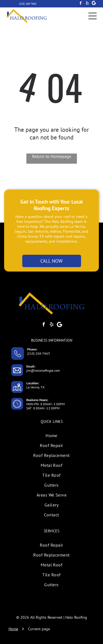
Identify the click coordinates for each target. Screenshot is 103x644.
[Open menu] (93, 16)
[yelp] (87, 4)
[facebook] (81, 4)
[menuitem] (51, 435)
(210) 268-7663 (39, 353)
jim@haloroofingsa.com (43, 370)
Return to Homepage (52, 156)
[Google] (94, 4)
